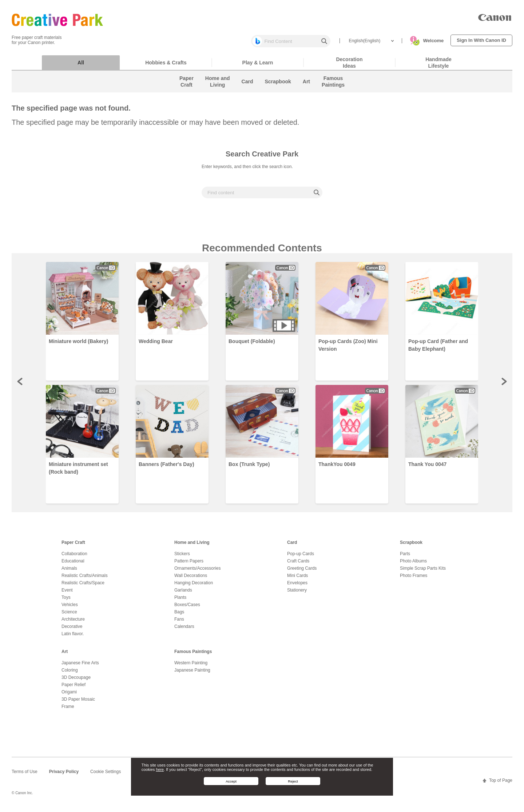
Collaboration (74, 557)
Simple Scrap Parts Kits (423, 572)
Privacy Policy (64, 775)
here (160, 769)
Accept (231, 781)
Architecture (73, 623)
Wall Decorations (191, 579)
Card (292, 546)
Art (65, 655)
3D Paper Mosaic (78, 703)
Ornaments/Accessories (197, 572)
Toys (66, 601)
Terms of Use (25, 775)
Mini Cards (297, 579)
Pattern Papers (189, 565)
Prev (20, 385)
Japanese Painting (192, 674)
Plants (180, 601)
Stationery (297, 594)
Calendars (184, 630)
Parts (405, 557)
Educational (73, 565)
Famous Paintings (193, 655)
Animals (69, 572)
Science (69, 616)
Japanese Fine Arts (80, 666)
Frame (68, 710)
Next (504, 385)
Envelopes (297, 586)
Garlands (183, 594)
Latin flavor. (73, 637)
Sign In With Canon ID (481, 40)
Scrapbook (411, 546)
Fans (179, 623)
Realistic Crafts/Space (83, 586)
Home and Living (192, 546)
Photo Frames (414, 579)
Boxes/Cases (187, 608)
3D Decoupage (76, 681)
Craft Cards (298, 565)
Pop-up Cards (301, 557)
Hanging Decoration (194, 586)
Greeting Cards (302, 572)
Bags (179, 616)
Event (67, 594)
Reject (293, 781)
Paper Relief (74, 688)
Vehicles (70, 608)
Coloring (70, 674)
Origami (69, 696)
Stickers (182, 557)
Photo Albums (413, 565)
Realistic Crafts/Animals (85, 579)
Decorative (72, 630)
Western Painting (191, 666)
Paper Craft (73, 546)
